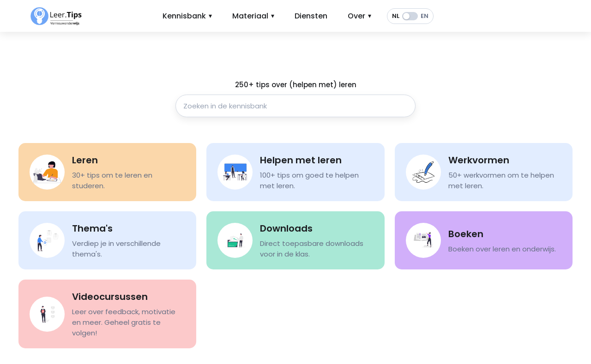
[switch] (410, 16)
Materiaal (253, 16)
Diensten (311, 16)
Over (359, 16)
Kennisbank (187, 16)
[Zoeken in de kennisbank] (295, 106)
